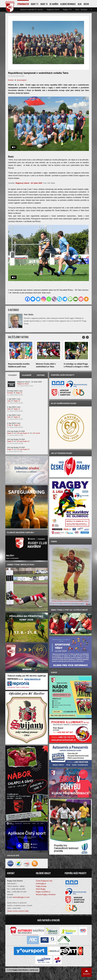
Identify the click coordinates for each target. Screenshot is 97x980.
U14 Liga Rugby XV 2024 (16, 447)
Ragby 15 (44, 4)
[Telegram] (65, 299)
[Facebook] (27, 299)
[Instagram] (43, 299)
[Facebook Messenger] (33, 299)
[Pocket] (81, 299)
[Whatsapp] (49, 299)
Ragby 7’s (35, 4)
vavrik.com (34, 971)
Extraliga (10, 393)
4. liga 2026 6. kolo (14, 423)
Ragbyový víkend (53, 10)
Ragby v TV (67, 10)
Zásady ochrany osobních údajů (18, 912)
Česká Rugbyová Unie (44, 882)
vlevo (19, 10)
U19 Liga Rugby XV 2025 (16, 431)
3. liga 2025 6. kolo (14, 415)
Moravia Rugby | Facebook (46, 896)
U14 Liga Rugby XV (23, 449)
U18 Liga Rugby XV (23, 433)
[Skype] (60, 299)
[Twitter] (38, 299)
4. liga (9, 425)
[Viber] (54, 299)
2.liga (9, 409)
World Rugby (41, 890)
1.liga (9, 401)
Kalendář (27, 375)
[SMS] (70, 299)
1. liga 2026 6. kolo (14, 399)
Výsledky (13, 375)
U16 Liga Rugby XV (23, 441)
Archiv (86, 4)
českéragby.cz (41, 885)
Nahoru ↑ (87, 973)
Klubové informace (68, 4)
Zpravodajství (23, 4)
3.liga (9, 417)
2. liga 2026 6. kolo (14, 407)
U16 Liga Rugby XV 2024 (16, 439)
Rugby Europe (41, 887)
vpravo (90, 10)
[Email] (76, 299)
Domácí (11, 80)
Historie (41, 375)
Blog (80, 4)
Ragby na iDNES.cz (43, 893)
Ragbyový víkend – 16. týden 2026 (29, 382)
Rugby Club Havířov (20, 971)
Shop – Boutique (81, 10)
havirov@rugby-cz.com (21, 898)
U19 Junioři (36, 433)
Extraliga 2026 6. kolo (15, 391)
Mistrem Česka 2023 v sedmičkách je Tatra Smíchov (46, 367)
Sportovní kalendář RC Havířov (32, 10)
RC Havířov (54, 4)
